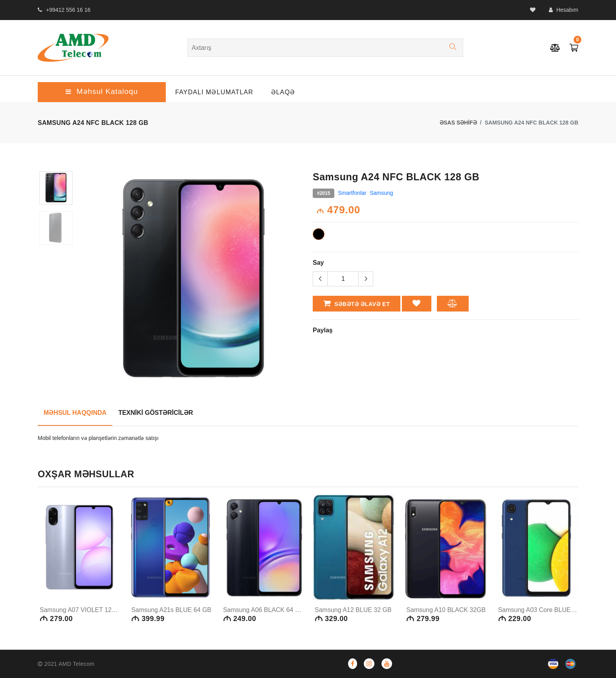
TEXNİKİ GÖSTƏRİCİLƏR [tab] (156, 413)
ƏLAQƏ (283, 92)
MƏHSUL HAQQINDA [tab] (75, 413)
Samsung (382, 193)
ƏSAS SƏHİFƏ (458, 123)
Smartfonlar (352, 193)
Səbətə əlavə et (357, 303)
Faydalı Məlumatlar (214, 92)
